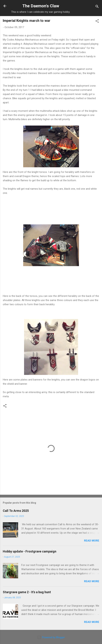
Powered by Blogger (51, 637)
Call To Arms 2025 (16, 511)
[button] (97, 22)
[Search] (97, 7)
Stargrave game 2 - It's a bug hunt (27, 592)
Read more (92, 541)
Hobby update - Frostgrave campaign (30, 551)
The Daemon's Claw (41, 6)
